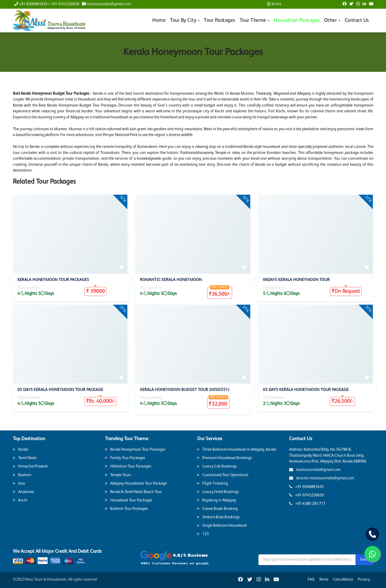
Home (159, 20)
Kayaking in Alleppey (217, 500)
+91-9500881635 (31, 4)
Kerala (21, 449)
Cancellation (343, 579)
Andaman (24, 492)
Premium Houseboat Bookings (224, 458)
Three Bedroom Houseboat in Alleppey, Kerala (237, 449)
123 (203, 534)
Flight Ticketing (212, 483)
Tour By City (183, 20)
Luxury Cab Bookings (217, 466)
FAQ (311, 579)
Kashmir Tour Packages (126, 509)
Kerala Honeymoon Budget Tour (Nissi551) (185, 390)
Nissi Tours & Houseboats (46, 579)
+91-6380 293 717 (307, 504)
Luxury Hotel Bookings (218, 492)
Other (331, 20)
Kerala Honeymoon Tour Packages (53, 280)
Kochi (20, 500)
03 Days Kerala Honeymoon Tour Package (306, 390)
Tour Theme (253, 20)
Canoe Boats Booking (217, 509)
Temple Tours (118, 475)
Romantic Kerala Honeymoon (171, 280)
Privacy (364, 579)
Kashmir (22, 475)
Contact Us (357, 20)
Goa (19, 483)
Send (364, 559)
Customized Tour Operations (223, 475)
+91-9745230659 (65, 4)
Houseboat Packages (297, 20)
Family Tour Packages (125, 458)
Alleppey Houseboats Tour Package (136, 483)
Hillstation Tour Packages (128, 466)
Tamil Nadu (25, 458)
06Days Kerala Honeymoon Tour (296, 280)
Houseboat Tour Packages (129, 500)
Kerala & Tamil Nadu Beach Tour (133, 492)
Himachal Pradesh (30, 466)
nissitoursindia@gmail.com (106, 4)
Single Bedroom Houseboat (222, 525)
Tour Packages (220, 20)
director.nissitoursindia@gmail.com (322, 478)
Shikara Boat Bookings (218, 517)
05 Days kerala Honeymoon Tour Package (60, 390)
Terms (324, 579)
